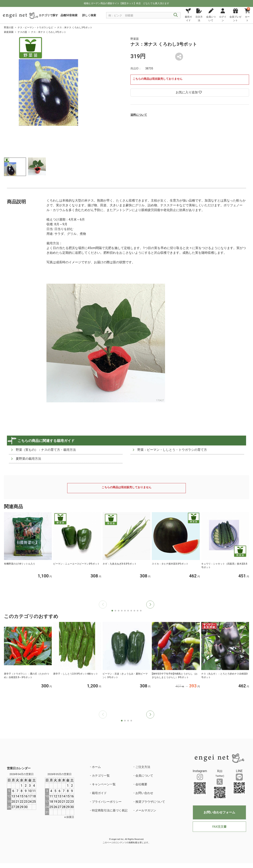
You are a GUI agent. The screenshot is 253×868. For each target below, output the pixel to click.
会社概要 (141, 784)
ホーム (96, 767)
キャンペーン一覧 (104, 784)
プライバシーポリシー (107, 802)
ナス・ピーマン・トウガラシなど (35, 27)
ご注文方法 (143, 767)
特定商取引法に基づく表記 (110, 810)
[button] (150, 605)
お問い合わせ (144, 793)
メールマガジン (146, 810)
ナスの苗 (22, 32)
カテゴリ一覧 (101, 776)
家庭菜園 (9, 32)
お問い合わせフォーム (219, 812)
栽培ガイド (99, 793)
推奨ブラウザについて (150, 802)
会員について (144, 776)
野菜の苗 (9, 27)
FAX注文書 (219, 827)
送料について (139, 115)
